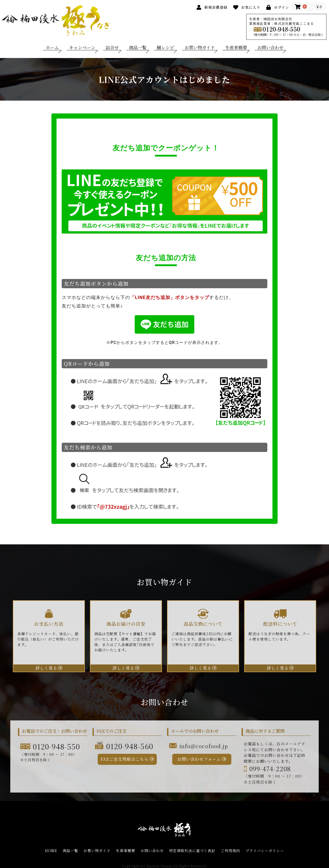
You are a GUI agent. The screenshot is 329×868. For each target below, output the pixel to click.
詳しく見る (46, 668)
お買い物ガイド (200, 47)
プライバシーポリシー (265, 851)
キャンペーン (82, 47)
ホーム (52, 47)
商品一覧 (138, 47)
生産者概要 (236, 47)
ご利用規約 (230, 851)
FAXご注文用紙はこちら (125, 759)
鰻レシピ (166, 47)
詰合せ (112, 47)
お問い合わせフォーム (199, 759)
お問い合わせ (270, 47)
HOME (51, 851)
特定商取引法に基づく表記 (192, 851)
